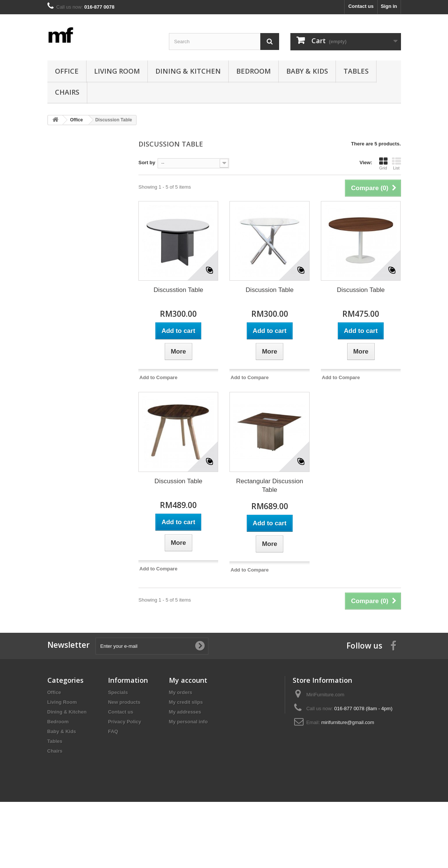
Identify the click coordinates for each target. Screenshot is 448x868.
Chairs (67, 92)
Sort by (147, 163)
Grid (383, 163)
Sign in (389, 6)
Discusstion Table (178, 290)
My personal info (188, 722)
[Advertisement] (87, 246)
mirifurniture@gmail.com (348, 722)
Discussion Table (270, 290)
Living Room (117, 71)
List (396, 163)
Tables (356, 71)
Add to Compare (159, 377)
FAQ (113, 731)
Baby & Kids (307, 71)
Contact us (361, 6)
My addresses (185, 712)
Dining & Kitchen (188, 71)
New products (124, 702)
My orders (181, 692)
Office (67, 71)
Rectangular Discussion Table (270, 485)
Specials (118, 692)
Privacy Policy (125, 722)
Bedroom (254, 71)
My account (188, 680)
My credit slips (186, 702)
